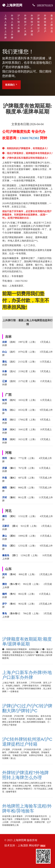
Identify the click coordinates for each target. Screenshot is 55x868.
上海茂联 (23, 845)
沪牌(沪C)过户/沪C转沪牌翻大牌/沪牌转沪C (27, 708)
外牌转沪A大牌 (25, 25)
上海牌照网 (14, 5)
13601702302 (29, 138)
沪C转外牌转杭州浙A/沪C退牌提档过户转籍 (27, 742)
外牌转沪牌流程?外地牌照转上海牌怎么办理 (25, 775)
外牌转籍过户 (45, 23)
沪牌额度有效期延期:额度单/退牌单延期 (27, 641)
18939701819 (44, 5)
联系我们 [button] (11, 85)
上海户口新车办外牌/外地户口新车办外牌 (27, 675)
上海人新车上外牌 (5, 27)
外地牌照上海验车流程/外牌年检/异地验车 (27, 808)
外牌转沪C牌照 (32, 25)
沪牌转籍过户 (38, 23)
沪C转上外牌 (19, 23)
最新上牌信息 (52, 23)
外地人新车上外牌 (12, 27)
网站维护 (34, 845)
